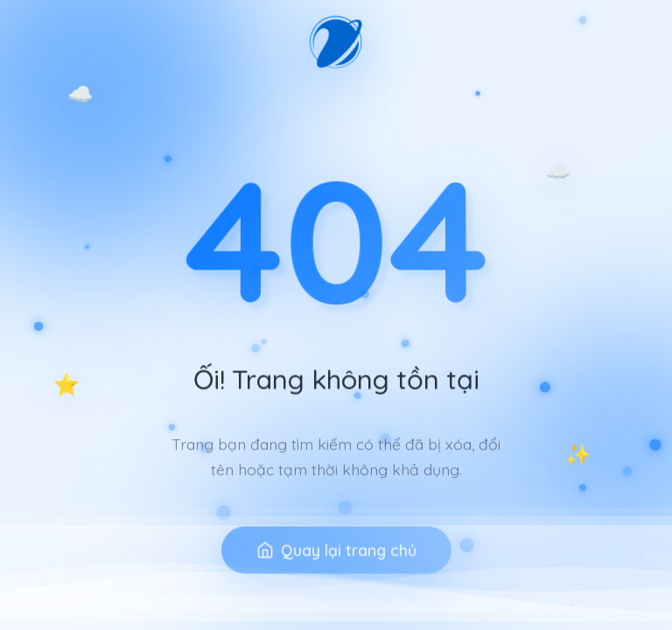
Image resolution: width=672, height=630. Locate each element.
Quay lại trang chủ (336, 566)
